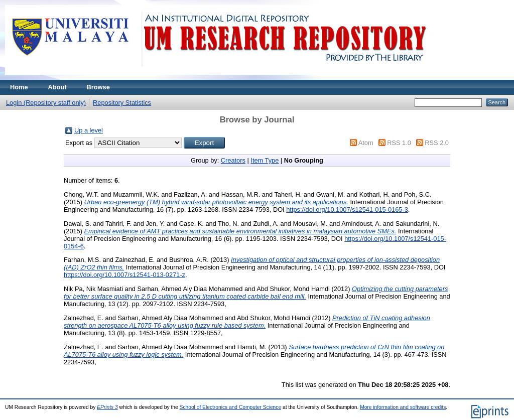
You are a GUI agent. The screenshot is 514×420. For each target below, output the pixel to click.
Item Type (265, 160)
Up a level (89, 130)
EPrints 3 (107, 407)
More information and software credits (403, 407)
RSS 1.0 (399, 143)
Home (19, 87)
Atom (366, 143)
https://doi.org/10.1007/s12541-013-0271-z (124, 275)
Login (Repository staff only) (46, 103)
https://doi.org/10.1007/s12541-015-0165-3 (347, 209)
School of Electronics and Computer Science (231, 407)
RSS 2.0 (437, 143)
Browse (98, 87)
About (57, 87)
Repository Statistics (122, 103)
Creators (233, 160)
